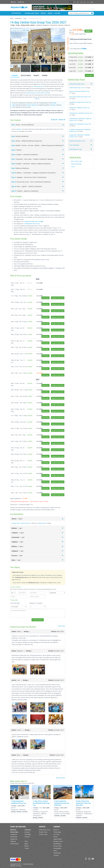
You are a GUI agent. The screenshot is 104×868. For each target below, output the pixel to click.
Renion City (42, 523)
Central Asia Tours (32, 13)
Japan (26, 844)
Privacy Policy (58, 846)
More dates (89, 75)
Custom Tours (43, 834)
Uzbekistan (14, 834)
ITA (88, 2)
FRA (81, 2)
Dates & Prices (26, 76)
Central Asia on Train (75, 149)
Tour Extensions (74, 145)
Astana (53, 105)
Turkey (27, 848)
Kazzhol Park (16, 523)
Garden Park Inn (26, 523)
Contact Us (21, 2)
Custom (57, 13)
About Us (13, 2)
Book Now (45, 298)
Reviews (45, 76)
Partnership (57, 853)
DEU (78, 2)
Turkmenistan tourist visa (32, 224)
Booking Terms (58, 841)
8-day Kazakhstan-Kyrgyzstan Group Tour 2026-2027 (62, 803)
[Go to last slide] (13, 46)
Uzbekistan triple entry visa (32, 221)
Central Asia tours (39, 86)
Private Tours (43, 832)
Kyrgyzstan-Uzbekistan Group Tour (80, 124)
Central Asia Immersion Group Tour (80, 97)
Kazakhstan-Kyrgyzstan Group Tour (80, 102)
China (26, 841)
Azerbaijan (28, 834)
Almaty (19, 129)
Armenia (27, 837)
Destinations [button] (17, 13)
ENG (71, 2)
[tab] (81, 84)
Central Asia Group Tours (77, 84)
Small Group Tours (45, 830)
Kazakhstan (14, 837)
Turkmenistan (14, 844)
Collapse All (62, 119)
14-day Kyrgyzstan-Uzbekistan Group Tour (19, 802)
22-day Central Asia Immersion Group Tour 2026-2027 (83, 803)
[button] (15, 68)
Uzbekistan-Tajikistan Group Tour (80, 108)
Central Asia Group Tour (77, 88)
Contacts (56, 855)
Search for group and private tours (79, 13)
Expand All (54, 119)
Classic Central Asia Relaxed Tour (79, 91)
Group (50, 13)
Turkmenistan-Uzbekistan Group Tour (81, 113)
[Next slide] (62, 46)
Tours (73, 167)
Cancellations (57, 844)
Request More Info (58, 298)
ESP (85, 2)
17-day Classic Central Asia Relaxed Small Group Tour (41, 803)
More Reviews (61, 778)
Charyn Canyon (31, 105)
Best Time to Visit (77, 161)
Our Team (56, 834)
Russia (27, 846)
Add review (62, 626)
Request (36, 76)
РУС (74, 2)
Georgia (27, 832)
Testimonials (57, 832)
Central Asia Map (76, 164)
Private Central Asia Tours (77, 141)
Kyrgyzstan (14, 839)
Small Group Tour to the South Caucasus (38, 93)
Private (43, 13)
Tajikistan (13, 841)
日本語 (92, 2)
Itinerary (15, 76)
